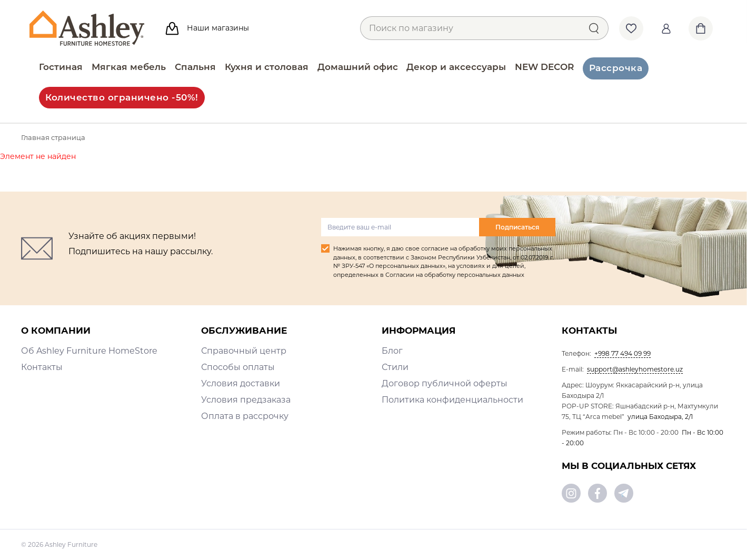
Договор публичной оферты (445, 383)
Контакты (42, 367)
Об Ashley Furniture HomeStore (89, 351)
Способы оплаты (238, 367)
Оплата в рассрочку (245, 416)
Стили (395, 367)
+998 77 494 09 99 (622, 353)
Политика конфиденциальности (452, 400)
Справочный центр (244, 351)
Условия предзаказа (246, 400)
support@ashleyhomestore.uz (635, 369)
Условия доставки (241, 383)
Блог (392, 351)
